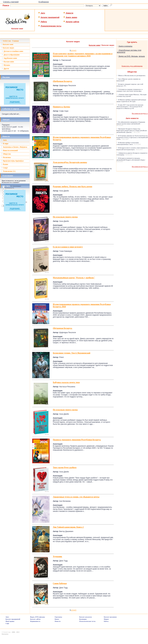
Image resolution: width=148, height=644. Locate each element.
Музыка (6, 65)
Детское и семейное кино (13, 51)
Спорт (4, 168)
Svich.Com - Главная (10, 41)
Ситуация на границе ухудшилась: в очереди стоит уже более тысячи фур (129, 90)
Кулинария (83, 619)
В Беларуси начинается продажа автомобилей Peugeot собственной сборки (131, 160)
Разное (5, 164)
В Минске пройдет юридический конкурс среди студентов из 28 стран (131, 101)
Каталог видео (8, 48)
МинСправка (10, 621)
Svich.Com (7, 632)
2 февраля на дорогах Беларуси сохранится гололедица (132, 154)
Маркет (106, 619)
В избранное (44, 2)
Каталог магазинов (110, 617)
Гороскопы (58, 617)
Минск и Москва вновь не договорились (131, 75)
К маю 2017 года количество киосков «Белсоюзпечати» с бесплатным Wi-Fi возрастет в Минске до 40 (130, 107)
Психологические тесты (50, 26)
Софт (7, 623)
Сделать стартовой (11, 2)
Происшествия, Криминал (12, 161)
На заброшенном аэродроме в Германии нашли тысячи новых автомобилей (131, 124)
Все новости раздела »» (140, 113)
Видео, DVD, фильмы (38, 617)
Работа (42, 22)
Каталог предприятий (49, 17)
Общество (6, 154)
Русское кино (8, 62)
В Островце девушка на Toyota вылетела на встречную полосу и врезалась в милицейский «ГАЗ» (132, 137)
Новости (68, 13)
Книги (57, 619)
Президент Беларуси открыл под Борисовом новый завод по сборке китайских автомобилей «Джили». (132, 130)
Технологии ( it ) (8, 171)
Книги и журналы (125, 46)
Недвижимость (35, 621)
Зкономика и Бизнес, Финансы (14, 147)
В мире (5, 144)
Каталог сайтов (71, 22)
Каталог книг (7, 44)
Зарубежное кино (9, 58)
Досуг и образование (11, 55)
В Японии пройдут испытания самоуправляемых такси (129, 143)
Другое (5, 69)
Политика (6, 157)
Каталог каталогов (86, 617)
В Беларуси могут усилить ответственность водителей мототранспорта (132, 149)
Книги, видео (70, 17)
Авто (42, 13)
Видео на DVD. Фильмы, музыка (131, 56)
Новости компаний (9, 150)
